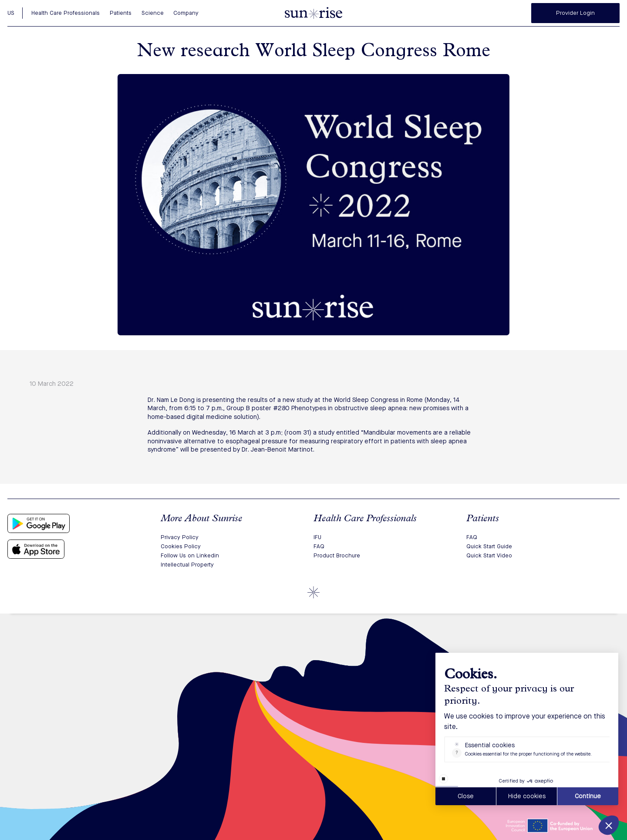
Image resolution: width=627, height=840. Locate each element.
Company (186, 13)
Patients (121, 13)
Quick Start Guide (489, 546)
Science (153, 13)
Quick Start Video (489, 555)
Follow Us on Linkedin (190, 555)
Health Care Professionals (66, 13)
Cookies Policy (181, 546)
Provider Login (575, 13)
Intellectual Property (187, 565)
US (11, 13)
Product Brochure (337, 555)
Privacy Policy (180, 537)
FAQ (319, 546)
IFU (317, 537)
